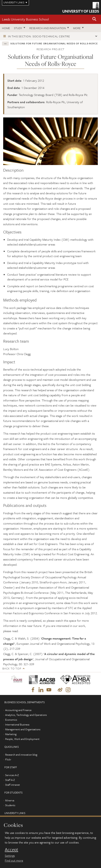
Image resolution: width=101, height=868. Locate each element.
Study (18, 28)
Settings (10, 856)
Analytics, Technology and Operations (26, 715)
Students (10, 805)
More (77, 28)
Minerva (10, 800)
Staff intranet (13, 785)
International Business (17, 724)
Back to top (12, 668)
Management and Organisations (23, 729)
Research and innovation (48, 28)
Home (6, 28)
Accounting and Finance (18, 710)
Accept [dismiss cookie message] (11, 850)
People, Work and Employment (22, 739)
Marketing (11, 734)
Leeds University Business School (25, 19)
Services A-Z (12, 775)
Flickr (8, 759)
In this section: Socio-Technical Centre (39, 36)
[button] (94, 19)
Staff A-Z (10, 780)
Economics (11, 720)
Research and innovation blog (21, 755)
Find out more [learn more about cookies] (14, 860)
